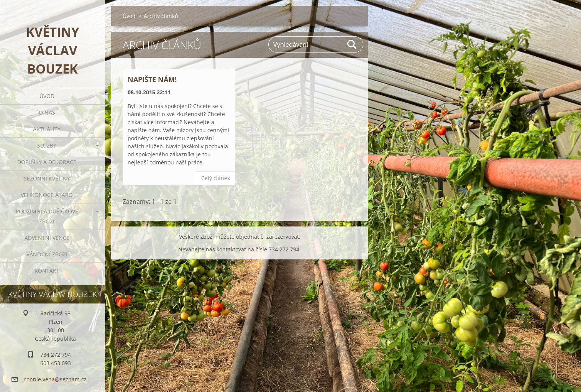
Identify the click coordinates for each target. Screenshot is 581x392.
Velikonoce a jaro (47, 195)
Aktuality (47, 129)
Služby (47, 145)
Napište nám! (152, 79)
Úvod (47, 96)
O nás (47, 112)
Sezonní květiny (47, 178)
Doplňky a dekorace (47, 162)
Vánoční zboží (47, 254)
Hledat (352, 44)
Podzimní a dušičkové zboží (47, 216)
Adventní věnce (47, 238)
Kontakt (47, 271)
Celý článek (216, 178)
